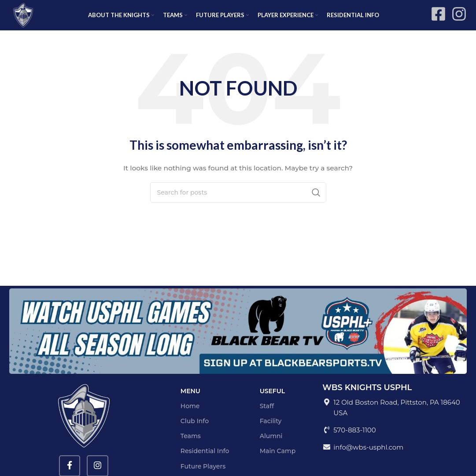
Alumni (271, 445)
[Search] (238, 202)
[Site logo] (29, 19)
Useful (273, 400)
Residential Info (205, 461)
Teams (191, 445)
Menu (190, 400)
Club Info (195, 430)
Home (190, 415)
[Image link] (238, 340)
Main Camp (278, 461)
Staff (267, 415)
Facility (271, 430)
